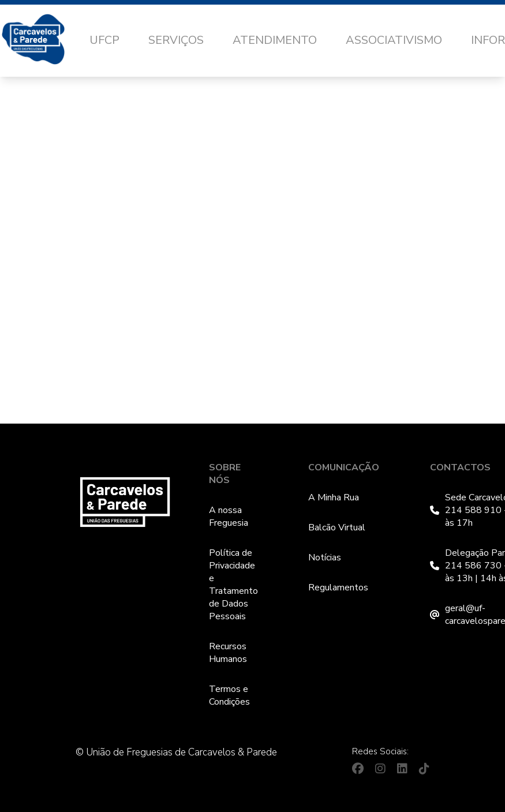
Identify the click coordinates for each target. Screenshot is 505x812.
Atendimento (275, 40)
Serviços (176, 40)
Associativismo (394, 40)
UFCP (104, 40)
